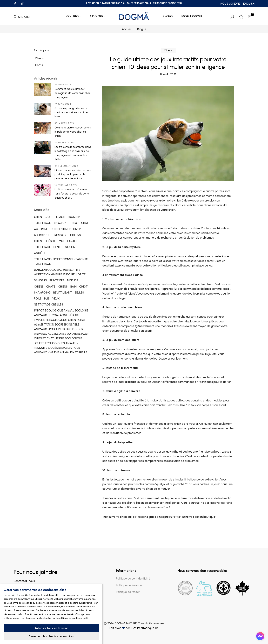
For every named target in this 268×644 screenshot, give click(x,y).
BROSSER (74, 217)
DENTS (58, 247)
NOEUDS (73, 280)
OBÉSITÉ (50, 241)
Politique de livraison (129, 585)
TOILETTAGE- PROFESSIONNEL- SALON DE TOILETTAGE (61, 261)
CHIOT (83, 287)
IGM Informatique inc (145, 628)
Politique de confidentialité (133, 578)
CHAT (48, 217)
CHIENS (39, 287)
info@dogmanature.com (29, 586)
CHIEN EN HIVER (61, 229)
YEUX (56, 298)
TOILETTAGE (42, 223)
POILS (38, 298)
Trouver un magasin (29, 602)
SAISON (70, 247)
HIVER (77, 229)
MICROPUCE (42, 235)
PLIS (47, 298)
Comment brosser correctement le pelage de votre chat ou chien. (73, 132)
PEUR (75, 223)
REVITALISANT (63, 292)
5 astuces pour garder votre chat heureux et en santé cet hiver (72, 112)
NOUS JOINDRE (230, 4)
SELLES (79, 292)
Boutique (73, 16)
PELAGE (60, 217)
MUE (62, 241)
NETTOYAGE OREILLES (49, 304)
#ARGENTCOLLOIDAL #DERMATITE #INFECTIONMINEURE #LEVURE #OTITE (60, 272)
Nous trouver (192, 16)
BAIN (73, 287)
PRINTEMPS (57, 280)
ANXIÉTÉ (40, 253)
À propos (96, 16)
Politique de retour (128, 592)
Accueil (126, 29)
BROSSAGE (60, 235)
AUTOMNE (41, 229)
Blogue (168, 16)
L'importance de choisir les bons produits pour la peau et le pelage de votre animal (73, 174)
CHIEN (38, 217)
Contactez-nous (24, 581)
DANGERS (40, 280)
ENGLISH (249, 4)
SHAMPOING (42, 292)
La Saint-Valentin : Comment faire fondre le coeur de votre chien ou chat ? (72, 194)
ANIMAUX (60, 223)
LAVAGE (73, 241)
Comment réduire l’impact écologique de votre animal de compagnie (73, 93)
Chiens (168, 50)
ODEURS (75, 235)
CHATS (51, 287)
